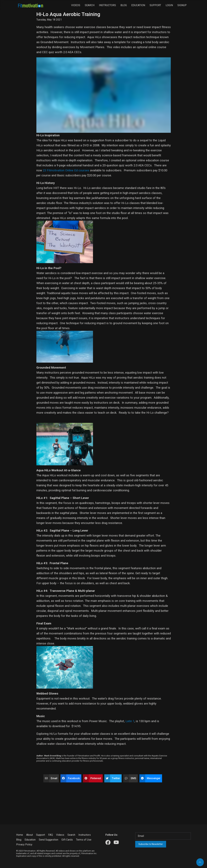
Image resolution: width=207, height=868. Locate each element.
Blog (124, 5)
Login (169, 5)
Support (155, 5)
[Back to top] (200, 862)
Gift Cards (67, 840)
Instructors (107, 5)
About (30, 835)
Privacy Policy (24, 844)
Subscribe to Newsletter (151, 844)
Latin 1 (130, 721)
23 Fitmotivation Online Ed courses (66, 170)
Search (90, 5)
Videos (76, 5)
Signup (182, 5)
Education (138, 5)
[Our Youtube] (116, 843)
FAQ (51, 835)
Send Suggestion (49, 840)
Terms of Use (84, 840)
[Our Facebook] (108, 843)
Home (20, 835)
